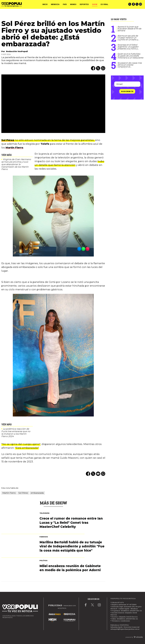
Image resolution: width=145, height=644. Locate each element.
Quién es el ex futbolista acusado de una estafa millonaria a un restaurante (130, 56)
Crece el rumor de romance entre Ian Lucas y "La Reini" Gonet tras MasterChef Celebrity (71, 523)
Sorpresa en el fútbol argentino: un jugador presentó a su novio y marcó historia (128, 48)
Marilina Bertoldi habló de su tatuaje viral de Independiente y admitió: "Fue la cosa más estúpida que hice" (72, 546)
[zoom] (53, 104)
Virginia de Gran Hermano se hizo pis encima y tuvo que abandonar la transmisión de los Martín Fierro (16, 164)
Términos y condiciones (121, 621)
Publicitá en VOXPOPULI (120, 625)
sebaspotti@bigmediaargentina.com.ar (125, 629)
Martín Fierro (14, 148)
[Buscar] (130, 4)
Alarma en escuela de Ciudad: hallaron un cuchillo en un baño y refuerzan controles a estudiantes (128, 40)
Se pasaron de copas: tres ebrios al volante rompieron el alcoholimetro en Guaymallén (130, 67)
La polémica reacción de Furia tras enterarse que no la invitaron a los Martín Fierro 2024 (16, 433)
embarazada (37, 493)
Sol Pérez (8, 140)
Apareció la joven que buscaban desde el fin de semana (129, 29)
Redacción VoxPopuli (17, 51)
